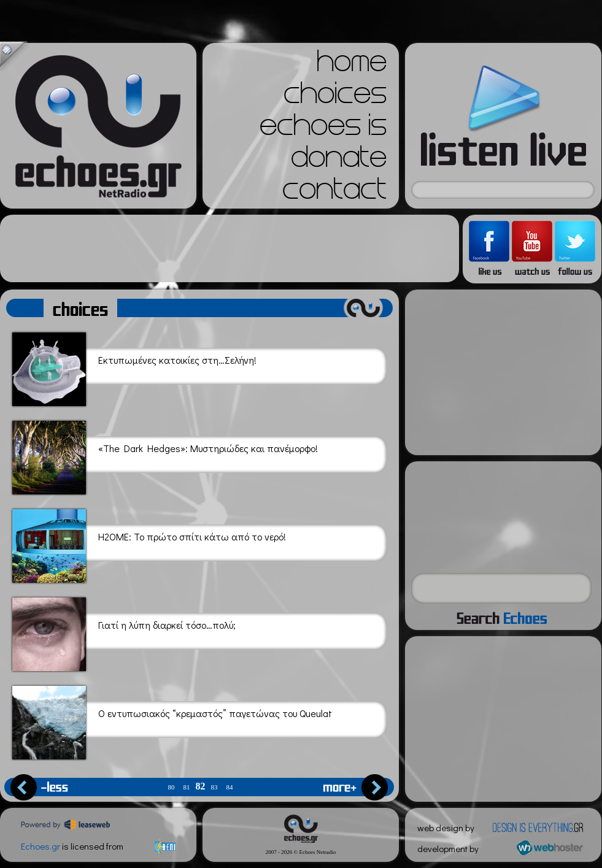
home (352, 65)
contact (334, 193)
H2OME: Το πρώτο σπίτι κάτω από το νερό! (149, 544)
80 (172, 787)
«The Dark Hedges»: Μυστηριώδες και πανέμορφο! (165, 455)
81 (187, 787)
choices (335, 97)
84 (230, 787)
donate (339, 161)
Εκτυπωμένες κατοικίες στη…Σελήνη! (134, 367)
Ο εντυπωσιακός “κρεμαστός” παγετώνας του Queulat (172, 720)
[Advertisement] (230, 248)
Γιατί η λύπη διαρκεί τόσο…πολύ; (124, 632)
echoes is (323, 129)
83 (214, 787)
